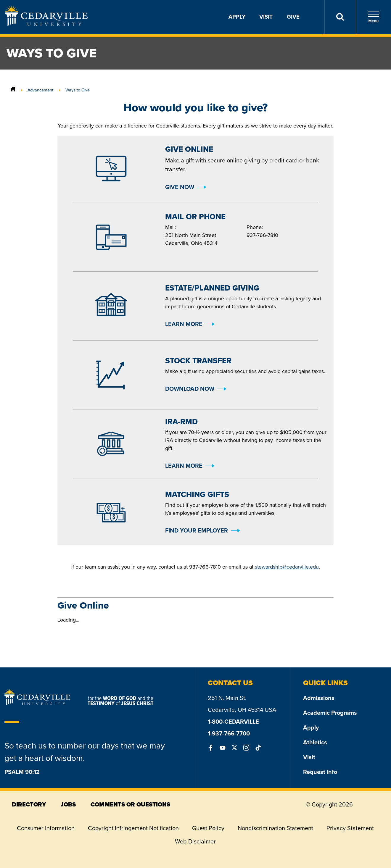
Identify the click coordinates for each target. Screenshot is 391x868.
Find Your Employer (197, 530)
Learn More (184, 324)
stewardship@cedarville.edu (287, 567)
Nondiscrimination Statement (275, 828)
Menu (374, 17)
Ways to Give (78, 90)
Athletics (315, 742)
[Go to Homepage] (46, 24)
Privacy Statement (350, 828)
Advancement (40, 90)
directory (29, 804)
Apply (237, 17)
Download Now (190, 389)
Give (293, 17)
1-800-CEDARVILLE (233, 722)
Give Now (180, 187)
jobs (68, 804)
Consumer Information (46, 828)
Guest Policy (208, 828)
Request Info (320, 772)
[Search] (340, 17)
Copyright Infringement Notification (133, 828)
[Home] (13, 90)
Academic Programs (330, 713)
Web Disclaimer (195, 841)
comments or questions (130, 804)
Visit (266, 17)
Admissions (319, 698)
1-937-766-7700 (229, 733)
